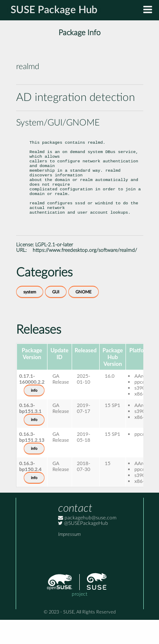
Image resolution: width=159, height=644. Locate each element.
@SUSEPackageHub (83, 548)
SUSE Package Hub (54, 10)
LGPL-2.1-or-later (54, 269)
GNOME (84, 316)
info (34, 415)
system (30, 316)
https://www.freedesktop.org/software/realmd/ (85, 275)
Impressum (69, 559)
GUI (56, 316)
